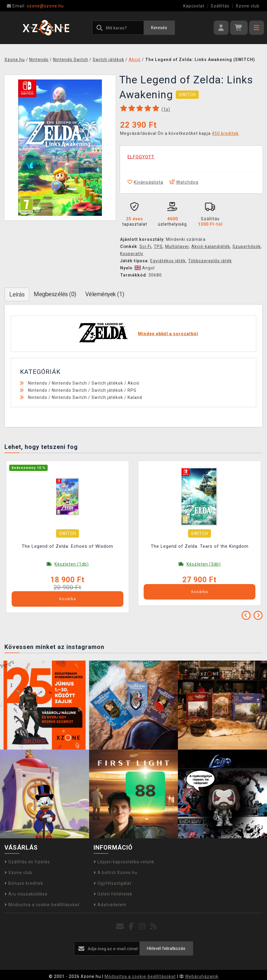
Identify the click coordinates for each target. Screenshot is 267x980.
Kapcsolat (194, 6)
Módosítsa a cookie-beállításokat (42, 905)
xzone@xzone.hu (35, 6)
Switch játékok (107, 383)
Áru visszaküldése (26, 894)
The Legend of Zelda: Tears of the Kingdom (200, 546)
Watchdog (184, 182)
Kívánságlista (145, 182)
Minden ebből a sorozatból (168, 334)
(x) (166, 109)
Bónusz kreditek (24, 883)
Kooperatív (132, 254)
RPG (132, 390)
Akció (133, 383)
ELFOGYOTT (141, 157)
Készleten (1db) (72, 564)
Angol (145, 268)
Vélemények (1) (105, 294)
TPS (158, 246)
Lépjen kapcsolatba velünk (124, 862)
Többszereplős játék (210, 261)
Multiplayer (177, 246)
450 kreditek (225, 133)
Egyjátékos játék (168, 261)
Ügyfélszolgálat (112, 883)
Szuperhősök (247, 246)
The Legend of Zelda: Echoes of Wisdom (67, 546)
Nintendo (38, 383)
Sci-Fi (145, 246)
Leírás (17, 294)
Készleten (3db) (204, 564)
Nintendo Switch (69, 383)
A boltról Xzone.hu (115, 873)
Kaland (135, 397)
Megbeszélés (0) (55, 294)
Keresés (159, 28)
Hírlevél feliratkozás (166, 948)
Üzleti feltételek (113, 894)
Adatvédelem (110, 905)
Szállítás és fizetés (27, 862)
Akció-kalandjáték (211, 246)
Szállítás (220, 6)
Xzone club (248, 6)
